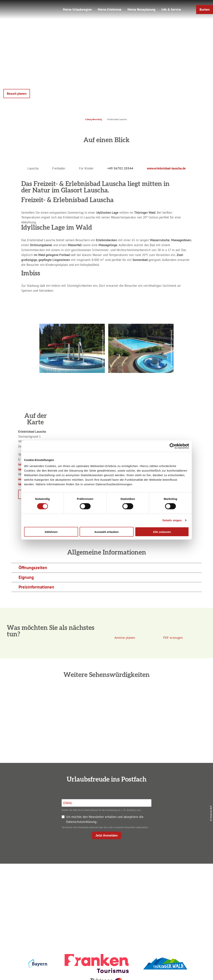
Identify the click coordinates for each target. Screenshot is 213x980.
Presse (177, 889)
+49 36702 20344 (120, 168)
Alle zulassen (162, 532)
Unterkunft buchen (106, 883)
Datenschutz (177, 883)
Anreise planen (106, 876)
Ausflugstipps (106, 896)
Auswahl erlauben (106, 532)
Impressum (177, 876)
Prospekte (106, 889)
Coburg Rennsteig (93, 119)
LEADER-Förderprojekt (177, 903)
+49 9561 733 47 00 (38, 898)
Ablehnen (51, 532)
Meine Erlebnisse (110, 9)
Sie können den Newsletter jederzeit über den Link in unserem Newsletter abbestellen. (105, 827)
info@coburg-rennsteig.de (40, 903)
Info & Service (171, 9)
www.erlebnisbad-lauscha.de (166, 168)
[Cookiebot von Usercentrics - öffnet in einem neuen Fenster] (172, 446)
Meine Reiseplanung (141, 9)
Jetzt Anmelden (106, 835)
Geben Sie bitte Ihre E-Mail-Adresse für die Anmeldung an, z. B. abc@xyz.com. (102, 810)
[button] (205, 9)
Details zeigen (172, 520)
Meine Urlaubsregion (77, 9)
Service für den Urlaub (177, 896)
